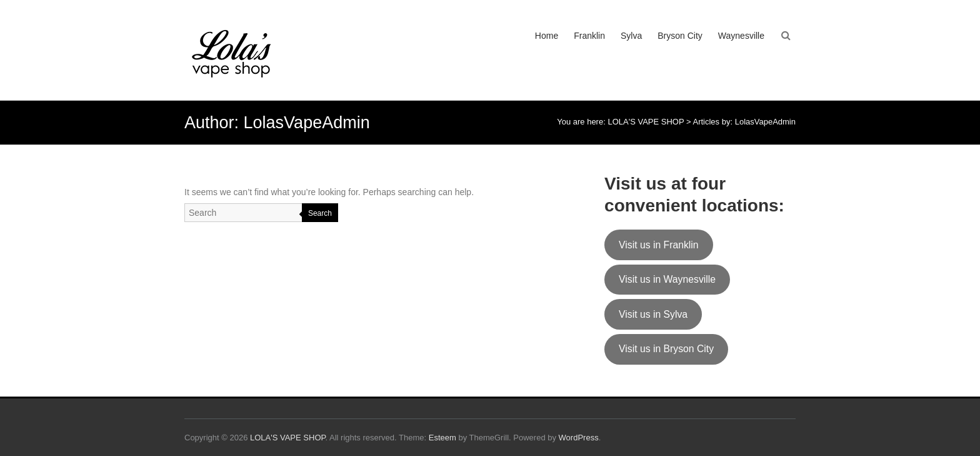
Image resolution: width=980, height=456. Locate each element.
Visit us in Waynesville (667, 279)
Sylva (631, 36)
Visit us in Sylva (653, 314)
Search (320, 213)
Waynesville (741, 36)
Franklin (589, 36)
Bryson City (680, 36)
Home (547, 36)
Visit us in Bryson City (666, 349)
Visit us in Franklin (659, 245)
